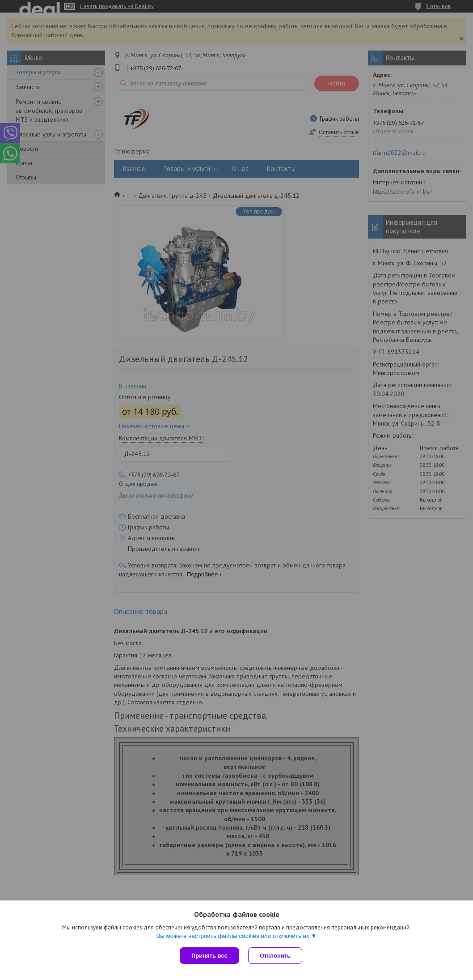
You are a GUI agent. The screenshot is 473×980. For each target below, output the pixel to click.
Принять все (209, 956)
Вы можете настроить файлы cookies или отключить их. (233, 936)
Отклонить (275, 956)
